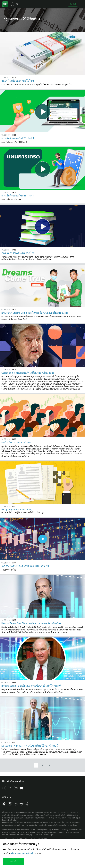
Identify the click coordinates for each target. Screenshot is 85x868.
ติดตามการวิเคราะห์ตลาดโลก (18, 253)
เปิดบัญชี (73, 4)
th (17, 4)
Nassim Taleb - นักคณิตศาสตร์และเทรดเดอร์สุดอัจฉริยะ (31, 623)
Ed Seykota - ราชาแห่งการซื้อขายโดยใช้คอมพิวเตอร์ (30, 746)
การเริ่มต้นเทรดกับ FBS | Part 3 (18, 138)
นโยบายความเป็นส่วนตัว (22, 853)
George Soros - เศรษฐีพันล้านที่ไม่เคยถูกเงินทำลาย (28, 373)
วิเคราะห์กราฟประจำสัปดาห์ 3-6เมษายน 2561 (26, 566)
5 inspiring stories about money (17, 509)
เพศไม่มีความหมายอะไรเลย (17, 442)
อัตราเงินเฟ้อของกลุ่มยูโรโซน (18, 81)
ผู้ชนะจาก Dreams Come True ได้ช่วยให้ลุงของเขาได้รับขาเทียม (35, 313)
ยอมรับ (13, 861)
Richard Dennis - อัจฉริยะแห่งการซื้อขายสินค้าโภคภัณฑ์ (31, 686)
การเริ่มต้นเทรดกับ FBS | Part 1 (18, 196)
